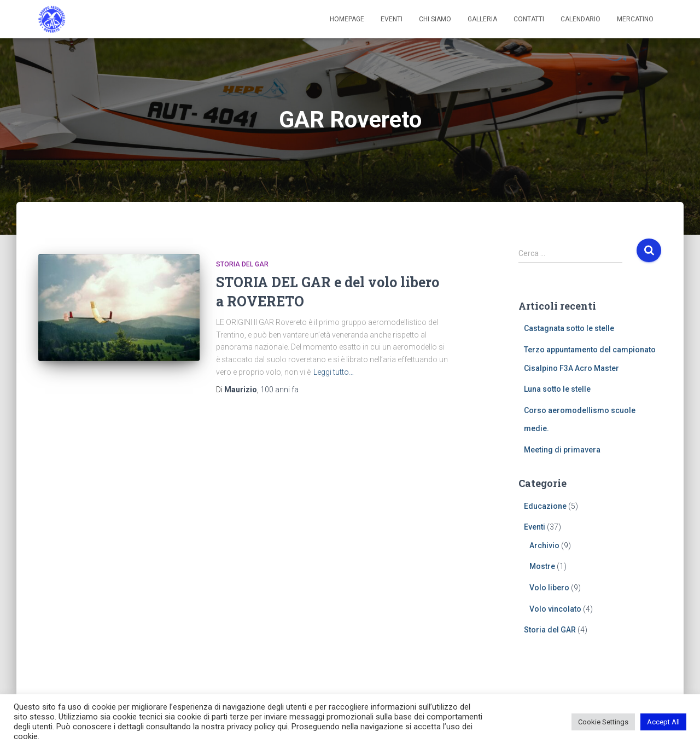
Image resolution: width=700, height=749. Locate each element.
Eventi (392, 19)
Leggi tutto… (334, 372)
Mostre (542, 566)
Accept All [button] (663, 722)
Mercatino (635, 19)
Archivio (544, 545)
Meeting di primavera (562, 450)
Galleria (482, 19)
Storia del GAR (242, 264)
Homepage (347, 19)
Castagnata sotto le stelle (569, 328)
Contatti (529, 19)
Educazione (545, 506)
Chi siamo (435, 19)
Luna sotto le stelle (557, 389)
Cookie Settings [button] (603, 722)
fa (279, 390)
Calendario (581, 19)
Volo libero (549, 588)
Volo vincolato (555, 609)
